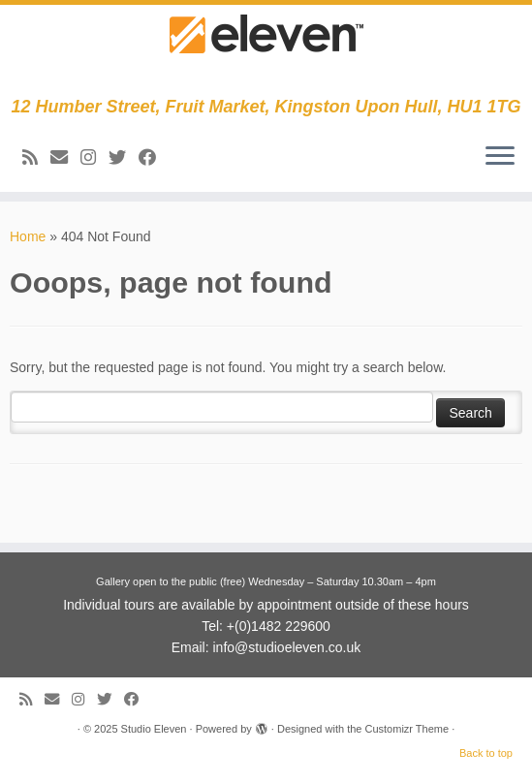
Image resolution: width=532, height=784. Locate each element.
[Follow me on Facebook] (154, 158)
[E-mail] (65, 158)
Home (28, 236)
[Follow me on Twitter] (124, 158)
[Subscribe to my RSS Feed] (36, 158)
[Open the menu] (500, 157)
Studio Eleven (154, 729)
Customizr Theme (407, 729)
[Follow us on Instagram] (94, 158)
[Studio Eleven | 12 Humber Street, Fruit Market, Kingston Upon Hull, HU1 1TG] (266, 51)
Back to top (486, 753)
